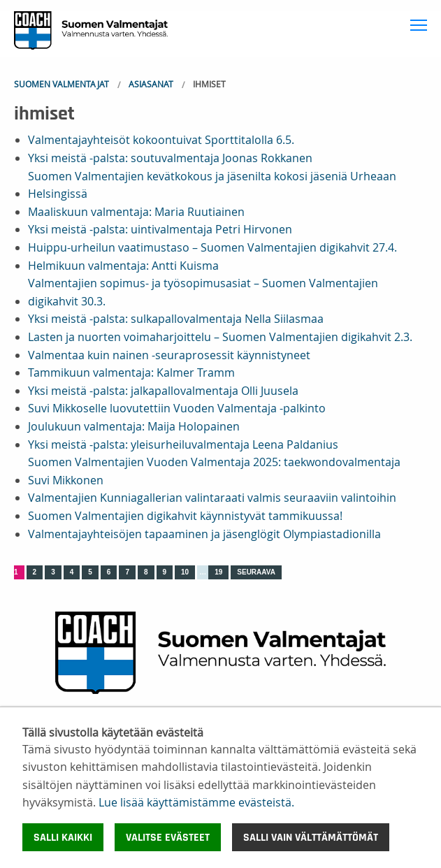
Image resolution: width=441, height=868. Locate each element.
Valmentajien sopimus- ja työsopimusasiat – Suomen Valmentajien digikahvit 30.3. (203, 292)
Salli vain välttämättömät (311, 837)
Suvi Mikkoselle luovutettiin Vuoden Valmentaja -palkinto (177, 408)
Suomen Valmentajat (62, 84)
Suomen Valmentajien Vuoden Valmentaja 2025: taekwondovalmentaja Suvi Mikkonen (214, 471)
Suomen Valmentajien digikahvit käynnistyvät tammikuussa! (185, 516)
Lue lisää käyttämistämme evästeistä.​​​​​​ (196, 802)
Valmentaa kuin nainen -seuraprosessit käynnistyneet (169, 355)
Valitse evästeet (168, 837)
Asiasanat (151, 84)
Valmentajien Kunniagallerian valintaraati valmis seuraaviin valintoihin (212, 498)
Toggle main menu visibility (420, 23)
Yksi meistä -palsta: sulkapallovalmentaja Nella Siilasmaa (176, 319)
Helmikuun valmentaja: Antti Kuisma (123, 266)
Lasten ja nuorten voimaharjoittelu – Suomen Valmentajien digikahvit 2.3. (220, 337)
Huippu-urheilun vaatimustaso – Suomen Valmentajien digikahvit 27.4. (212, 247)
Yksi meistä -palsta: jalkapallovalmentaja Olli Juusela (163, 391)
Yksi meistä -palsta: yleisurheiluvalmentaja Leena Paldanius (183, 444)
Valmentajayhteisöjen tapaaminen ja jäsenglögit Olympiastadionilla (204, 534)
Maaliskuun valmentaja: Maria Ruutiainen (136, 212)
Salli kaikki (63, 837)
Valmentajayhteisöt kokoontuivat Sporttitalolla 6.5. (161, 140)
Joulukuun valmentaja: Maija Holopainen (134, 426)
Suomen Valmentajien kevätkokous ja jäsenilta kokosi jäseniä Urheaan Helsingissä (212, 185)
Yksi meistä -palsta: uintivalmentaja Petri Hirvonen (160, 229)
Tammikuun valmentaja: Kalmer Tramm (131, 372)
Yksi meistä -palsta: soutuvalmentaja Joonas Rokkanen (170, 158)
